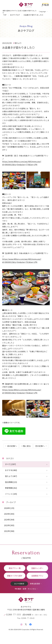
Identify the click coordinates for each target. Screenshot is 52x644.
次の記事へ (40, 446)
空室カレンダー (37, 568)
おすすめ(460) (11, 470)
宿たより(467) (11, 476)
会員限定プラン (37, 576)
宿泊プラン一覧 (15, 568)
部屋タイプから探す (15, 576)
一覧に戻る (26, 446)
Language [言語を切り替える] (42, 11)
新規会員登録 (35, 584)
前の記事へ (12, 446)
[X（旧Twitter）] (26, 624)
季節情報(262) (11, 488)
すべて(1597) (10, 464)
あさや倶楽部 (19, 584)
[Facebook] (30, 624)
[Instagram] (21, 624)
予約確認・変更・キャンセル (25, 589)
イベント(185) (11, 494)
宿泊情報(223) (11, 482)
